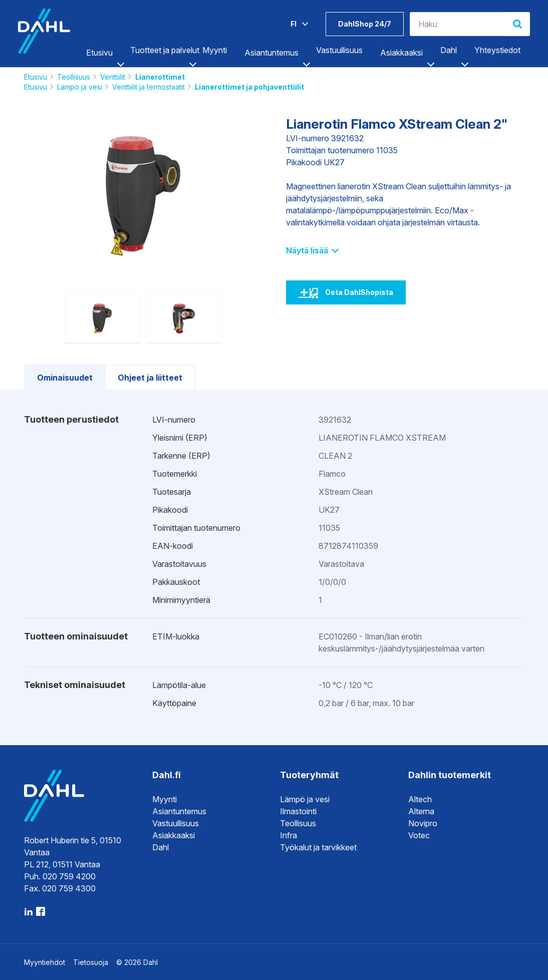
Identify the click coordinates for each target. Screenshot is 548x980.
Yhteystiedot (497, 50)
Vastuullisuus (339, 50)
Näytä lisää (312, 250)
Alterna (421, 811)
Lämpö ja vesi (80, 87)
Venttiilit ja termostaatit (149, 87)
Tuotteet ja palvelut (165, 50)
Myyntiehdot (45, 962)
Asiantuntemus (271, 53)
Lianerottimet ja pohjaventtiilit (249, 87)
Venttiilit (113, 77)
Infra (289, 835)
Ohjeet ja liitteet (150, 378)
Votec (419, 835)
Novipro (423, 823)
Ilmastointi (298, 811)
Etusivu (99, 53)
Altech (420, 799)
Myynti (215, 50)
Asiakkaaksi (401, 53)
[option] (143, 196)
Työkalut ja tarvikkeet (318, 847)
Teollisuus (74, 77)
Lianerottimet (160, 77)
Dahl (449, 50)
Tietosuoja (91, 962)
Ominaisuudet (65, 378)
